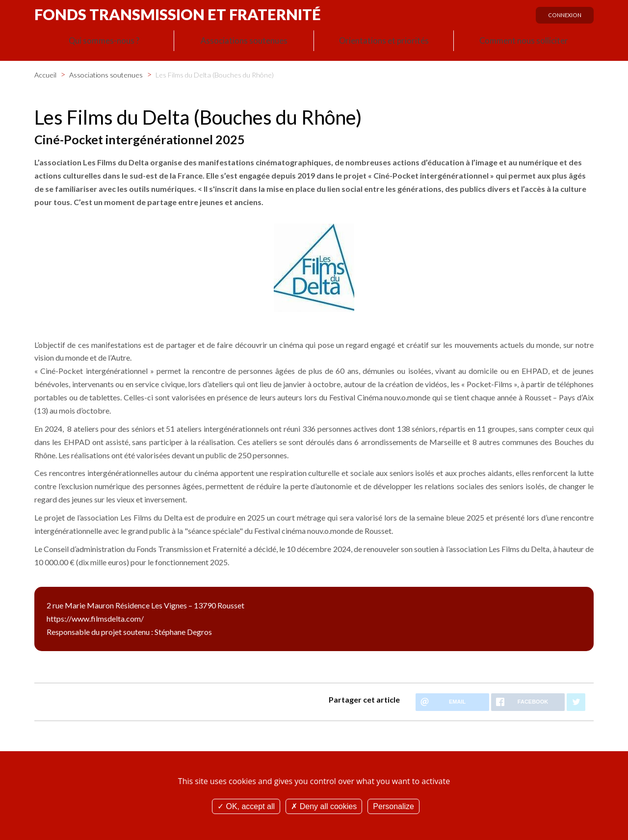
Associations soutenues (244, 42)
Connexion (563, 18)
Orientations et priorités (384, 42)
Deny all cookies (324, 806)
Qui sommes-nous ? (104, 42)
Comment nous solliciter (524, 42)
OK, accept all (246, 806)
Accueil (45, 73)
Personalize (393, 806)
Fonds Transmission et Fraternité (178, 14)
